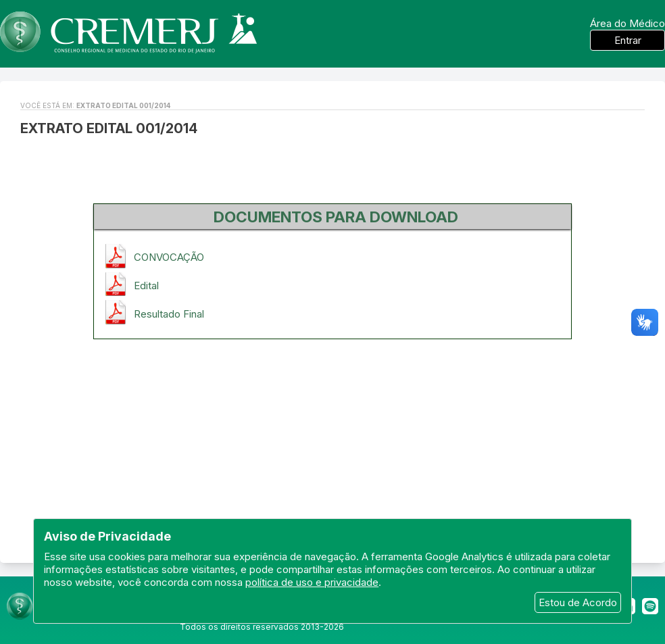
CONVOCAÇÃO (169, 257)
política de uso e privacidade (312, 582)
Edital (146, 286)
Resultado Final (169, 314)
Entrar (628, 40)
